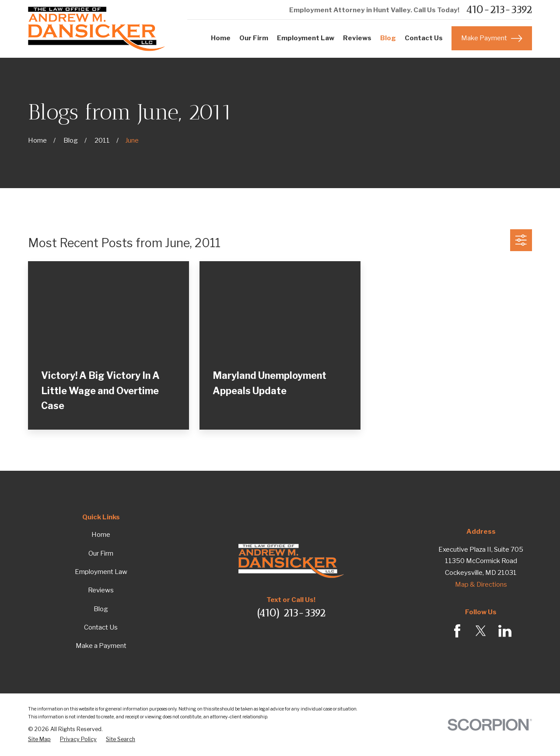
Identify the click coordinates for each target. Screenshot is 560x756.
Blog (101, 609)
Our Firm (101, 553)
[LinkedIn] (505, 631)
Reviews (101, 590)
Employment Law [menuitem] (306, 38)
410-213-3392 (499, 10)
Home (101, 535)
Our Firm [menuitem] (254, 38)
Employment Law (101, 572)
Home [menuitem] (221, 38)
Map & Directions (481, 584)
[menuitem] (39, 739)
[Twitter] (481, 631)
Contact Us (101, 627)
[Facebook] (457, 631)
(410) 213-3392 (291, 613)
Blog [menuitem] (388, 38)
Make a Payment (101, 646)
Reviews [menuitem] (357, 38)
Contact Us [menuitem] (424, 38)
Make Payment (492, 38)
